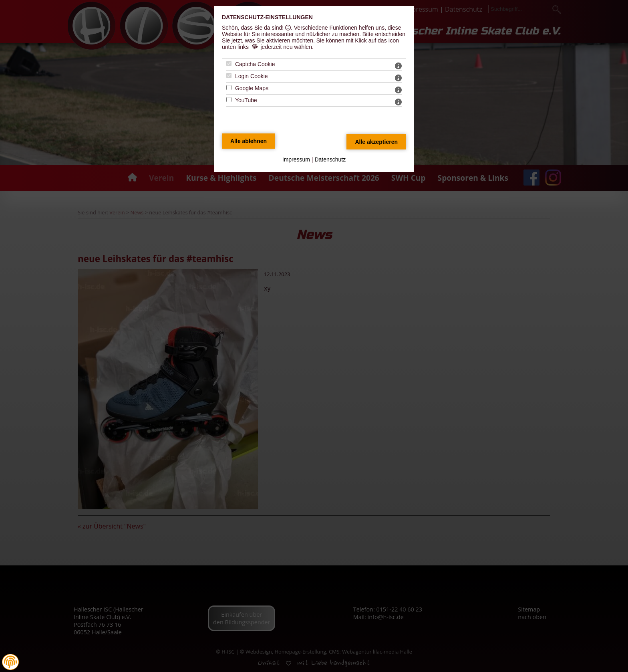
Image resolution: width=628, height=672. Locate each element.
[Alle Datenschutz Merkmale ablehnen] (249, 141)
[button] (10, 662)
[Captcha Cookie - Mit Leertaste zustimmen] (229, 64)
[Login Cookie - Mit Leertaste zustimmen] (229, 76)
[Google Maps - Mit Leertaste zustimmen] (229, 88)
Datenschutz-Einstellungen (267, 17)
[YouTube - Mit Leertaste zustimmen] (229, 100)
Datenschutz (330, 159)
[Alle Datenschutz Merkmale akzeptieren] (376, 142)
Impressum (296, 159)
